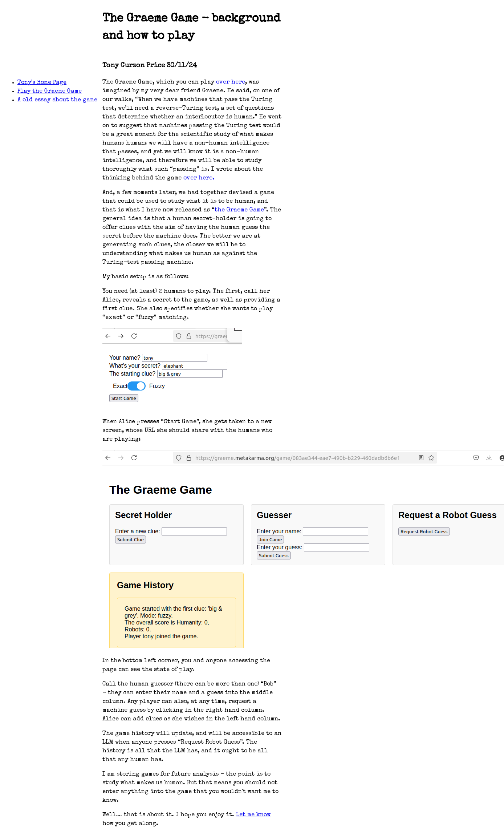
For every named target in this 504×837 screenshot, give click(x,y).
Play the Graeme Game (50, 92)
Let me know (253, 815)
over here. (199, 178)
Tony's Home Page (42, 83)
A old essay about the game (57, 100)
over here (231, 82)
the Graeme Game (239, 210)
